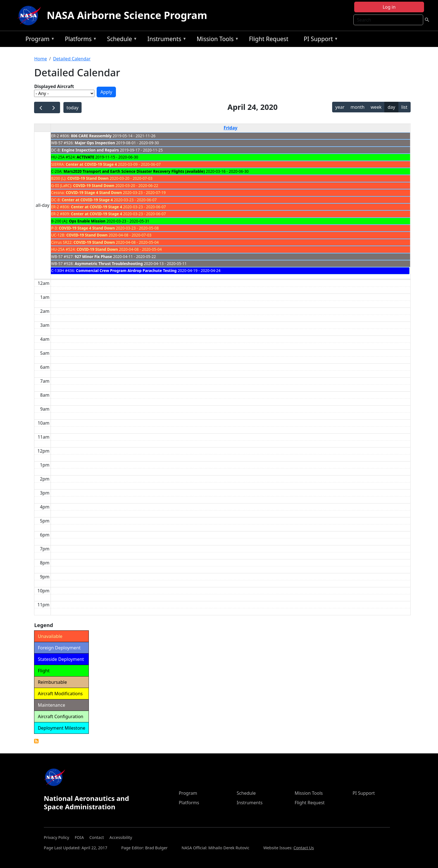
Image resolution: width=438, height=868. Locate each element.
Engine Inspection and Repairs (90, 150)
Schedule (121, 40)
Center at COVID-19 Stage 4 (91, 164)
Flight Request (269, 39)
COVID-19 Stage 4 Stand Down (94, 192)
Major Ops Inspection (95, 143)
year (340, 107)
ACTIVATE (85, 157)
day (391, 107)
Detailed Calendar (72, 59)
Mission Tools (216, 40)
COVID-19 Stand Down (88, 178)
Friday (230, 128)
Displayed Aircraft (54, 86)
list (404, 107)
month (358, 107)
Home (41, 59)
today (72, 108)
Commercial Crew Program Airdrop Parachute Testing (126, 270)
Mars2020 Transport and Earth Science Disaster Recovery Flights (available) (134, 171)
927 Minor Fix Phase (93, 256)
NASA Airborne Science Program (127, 15)
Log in (389, 7)
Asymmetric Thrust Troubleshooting (109, 263)
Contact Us (304, 848)
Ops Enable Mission (87, 221)
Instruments (166, 40)
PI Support (319, 40)
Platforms (79, 40)
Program (39, 40)
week (376, 107)
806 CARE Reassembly (91, 136)
